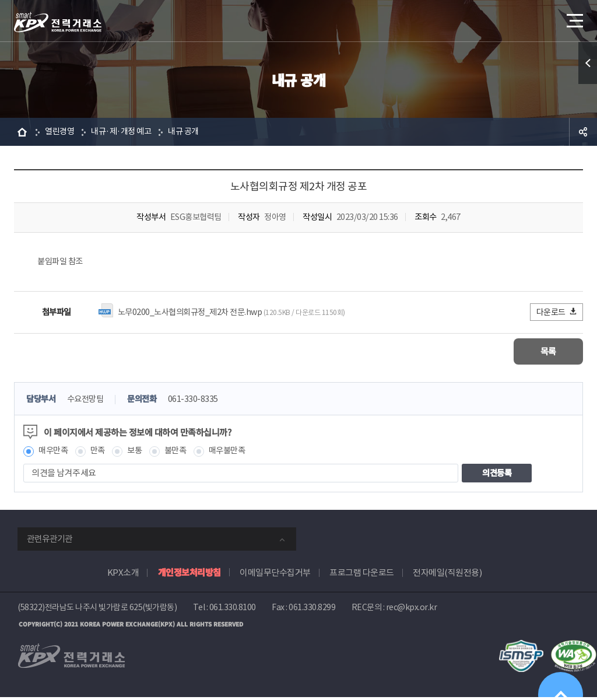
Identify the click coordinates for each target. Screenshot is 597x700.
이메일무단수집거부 (275, 575)
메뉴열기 (574, 17)
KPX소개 (123, 575)
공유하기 (583, 132)
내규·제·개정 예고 (125, 132)
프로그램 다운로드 (362, 575)
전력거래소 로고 (58, 22)
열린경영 (61, 132)
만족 (101, 453)
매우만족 (54, 453)
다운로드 (557, 313)
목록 (548, 353)
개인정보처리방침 (189, 574)
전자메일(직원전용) (447, 575)
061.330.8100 (233, 610)
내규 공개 (191, 132)
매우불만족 (235, 453)
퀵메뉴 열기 (588, 63)
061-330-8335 (201, 401)
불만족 (181, 453)
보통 (138, 453)
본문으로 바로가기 (0, 0)
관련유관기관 (50, 541)
